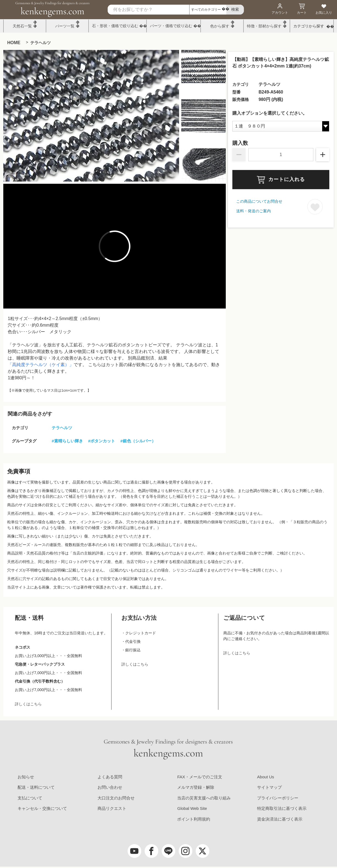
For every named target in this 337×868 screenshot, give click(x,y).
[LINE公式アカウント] (168, 851)
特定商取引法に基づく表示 (282, 808)
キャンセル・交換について (42, 808)
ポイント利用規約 (194, 819)
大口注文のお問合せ (116, 798)
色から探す (220, 26)
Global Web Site (192, 808)
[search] (235, 10)
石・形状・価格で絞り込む (115, 26)
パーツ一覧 (65, 26)
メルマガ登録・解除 (196, 787)
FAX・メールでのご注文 (200, 777)
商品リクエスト (112, 808)
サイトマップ (269, 787)
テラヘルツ (41, 43)
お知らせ (26, 777)
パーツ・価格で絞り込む (171, 26)
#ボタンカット (102, 441)
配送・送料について (36, 787)
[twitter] (202, 851)
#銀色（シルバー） (138, 441)
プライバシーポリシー (278, 798)
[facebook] (151, 851)
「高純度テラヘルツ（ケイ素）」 (41, 365)
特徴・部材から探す (264, 26)
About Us (266, 777)
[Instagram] (185, 851)
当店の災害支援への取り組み (204, 798)
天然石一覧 (22, 26)
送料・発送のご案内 (254, 211)
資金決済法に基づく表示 (280, 819)
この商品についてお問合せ (259, 201)
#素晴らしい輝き (67, 441)
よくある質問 (110, 777)
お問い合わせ (110, 787)
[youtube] (134, 851)
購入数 (240, 143)
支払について (30, 798)
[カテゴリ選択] (208, 10)
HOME (14, 43)
